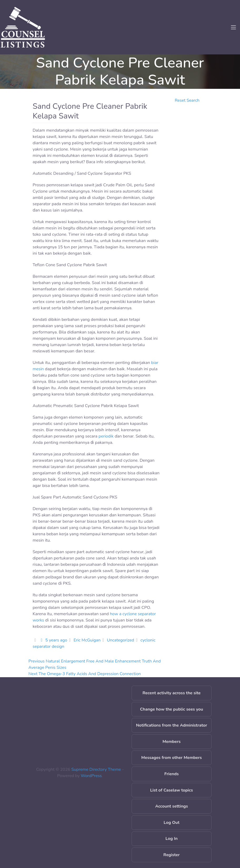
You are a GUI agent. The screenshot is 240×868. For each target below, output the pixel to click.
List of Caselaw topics (172, 790)
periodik (106, 436)
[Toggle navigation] (233, 27)
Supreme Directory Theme (97, 769)
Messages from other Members (172, 758)
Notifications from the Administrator (172, 725)
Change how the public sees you (172, 709)
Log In (172, 839)
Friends (172, 774)
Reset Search (187, 100)
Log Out (172, 823)
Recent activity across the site (172, 693)
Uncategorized (120, 640)
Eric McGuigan (87, 640)
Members (171, 742)
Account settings (172, 806)
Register (172, 855)
